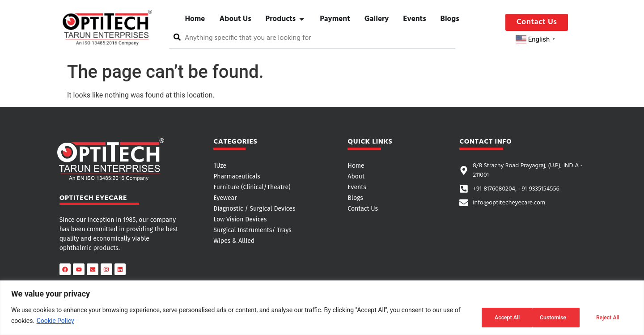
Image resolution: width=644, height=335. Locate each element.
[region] (322, 309)
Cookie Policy (55, 322)
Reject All (549, 317)
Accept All (606, 317)
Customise (490, 317)
